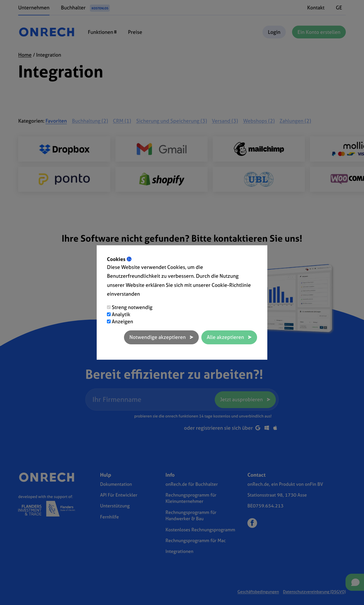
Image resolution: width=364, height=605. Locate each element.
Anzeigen (122, 321)
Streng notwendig (132, 307)
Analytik (121, 314)
